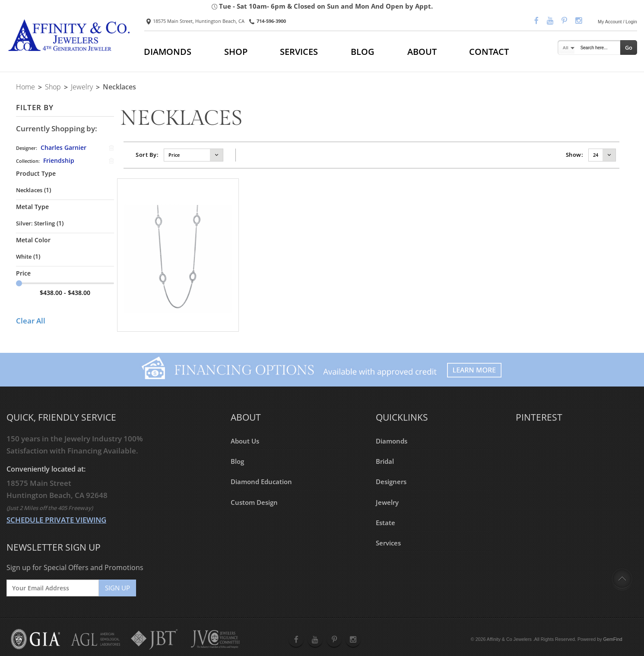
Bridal (385, 461)
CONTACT (489, 51)
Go (629, 48)
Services (388, 543)
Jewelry (82, 87)
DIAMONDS (168, 51)
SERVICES (299, 51)
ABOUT (422, 51)
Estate (385, 523)
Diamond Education (261, 482)
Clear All (31, 321)
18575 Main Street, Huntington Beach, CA (195, 21)
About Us (245, 441)
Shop (53, 87)
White (24, 257)
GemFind (613, 639)
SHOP (236, 51)
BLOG (363, 51)
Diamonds (392, 441)
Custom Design (254, 502)
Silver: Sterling (35, 223)
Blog (237, 461)
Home (25, 87)
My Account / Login (617, 22)
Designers (391, 482)
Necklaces (29, 190)
